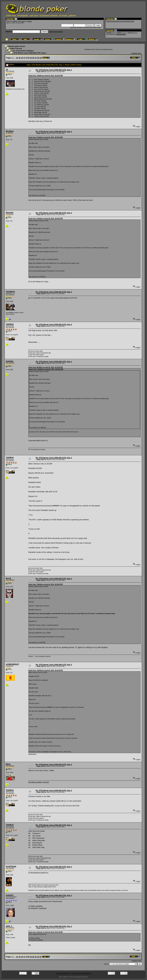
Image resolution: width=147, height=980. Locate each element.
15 (19, 58)
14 (17, 58)
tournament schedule (49, 16)
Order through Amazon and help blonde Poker (120, 21)
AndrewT (10, 895)
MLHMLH (10, 131)
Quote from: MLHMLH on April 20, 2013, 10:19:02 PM (46, 367)
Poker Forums (16, 49)
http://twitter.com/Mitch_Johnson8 (39, 782)
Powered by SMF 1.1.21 (63, 973)
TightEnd (10, 324)
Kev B (8, 578)
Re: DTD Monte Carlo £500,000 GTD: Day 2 (54, 70)
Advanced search (56, 32)
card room (34, 16)
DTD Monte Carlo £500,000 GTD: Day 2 (30, 53)
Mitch (8, 764)
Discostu (10, 212)
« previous (134, 53)
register (29, 21)
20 (33, 58)
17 (24, 58)
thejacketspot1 (121, 34)
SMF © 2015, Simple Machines (81, 973)
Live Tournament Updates (23, 51)
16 (22, 58)
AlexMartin (10, 292)
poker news (11, 16)
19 (31, 58)
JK (7, 69)
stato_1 (9, 926)
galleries (72, 16)
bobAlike (10, 361)
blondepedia (23, 16)
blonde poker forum (17, 46)
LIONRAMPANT (12, 664)
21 (36, 58)
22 (38, 58)
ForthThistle (11, 866)
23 (41, 58)
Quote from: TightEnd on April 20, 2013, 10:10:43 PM (45, 76)
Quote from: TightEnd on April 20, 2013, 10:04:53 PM (45, 137)
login (24, 21)
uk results (63, 16)
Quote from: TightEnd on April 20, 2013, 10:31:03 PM (45, 670)
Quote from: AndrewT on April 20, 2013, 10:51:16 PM (45, 932)
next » (140, 53)
